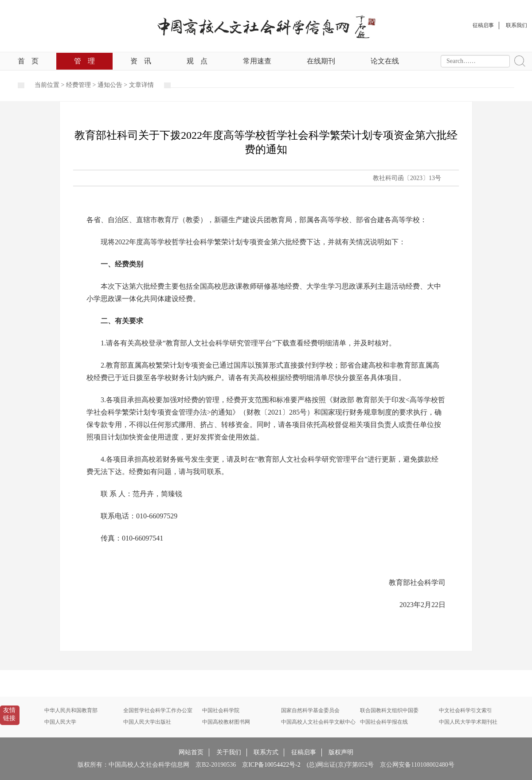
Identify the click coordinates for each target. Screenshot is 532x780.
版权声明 (341, 752)
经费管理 (78, 85)
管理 (84, 61)
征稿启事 (304, 752)
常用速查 (257, 61)
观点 (197, 61)
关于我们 (229, 752)
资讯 (141, 61)
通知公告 (110, 85)
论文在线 (385, 61)
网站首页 (191, 752)
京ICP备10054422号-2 (271, 765)
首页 (28, 61)
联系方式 (266, 752)
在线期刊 (321, 61)
